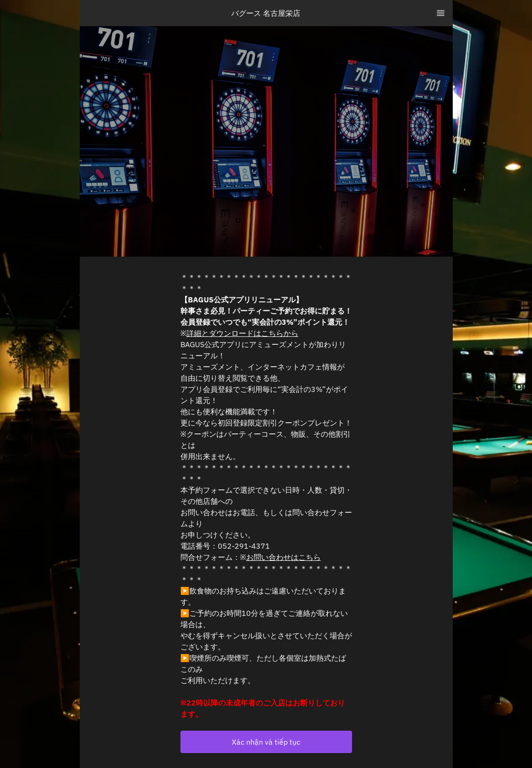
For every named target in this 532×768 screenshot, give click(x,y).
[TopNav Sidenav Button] (441, 13)
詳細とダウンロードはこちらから (242, 333)
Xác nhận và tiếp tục (266, 742)
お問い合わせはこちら (283, 557)
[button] (266, 742)
